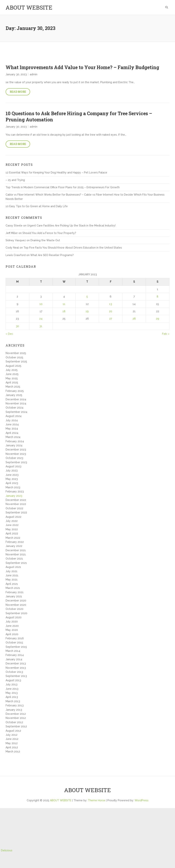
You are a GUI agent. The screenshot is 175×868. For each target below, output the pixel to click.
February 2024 (15, 441)
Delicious (7, 850)
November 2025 (16, 353)
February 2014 (15, 655)
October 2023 (14, 458)
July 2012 (11, 735)
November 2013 (16, 668)
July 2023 (12, 471)
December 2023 (16, 450)
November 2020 (16, 605)
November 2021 (16, 554)
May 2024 (12, 429)
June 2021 (12, 575)
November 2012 (16, 718)
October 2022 (14, 508)
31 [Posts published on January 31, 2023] (41, 326)
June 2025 (12, 374)
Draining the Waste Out (45, 240)
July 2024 (12, 420)
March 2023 (13, 487)
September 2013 (16, 676)
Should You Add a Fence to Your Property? (49, 233)
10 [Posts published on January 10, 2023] (41, 304)
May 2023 (12, 479)
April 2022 (12, 533)
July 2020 (12, 621)
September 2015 (16, 647)
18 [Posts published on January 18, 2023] (64, 311)
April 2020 (12, 634)
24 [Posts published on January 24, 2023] (41, 319)
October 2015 (14, 642)
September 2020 (16, 613)
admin (34, 74)
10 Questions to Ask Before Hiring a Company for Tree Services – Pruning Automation (79, 117)
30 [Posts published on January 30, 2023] (17, 326)
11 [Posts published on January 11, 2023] (64, 304)
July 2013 (11, 684)
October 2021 (14, 559)
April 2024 (12, 433)
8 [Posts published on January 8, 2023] (158, 297)
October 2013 (14, 672)
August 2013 (13, 680)
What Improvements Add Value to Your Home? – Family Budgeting (82, 67)
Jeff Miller (12, 233)
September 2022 (16, 512)
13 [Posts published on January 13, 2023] (111, 304)
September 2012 (16, 726)
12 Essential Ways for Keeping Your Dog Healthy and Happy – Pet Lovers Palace (56, 173)
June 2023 (12, 475)
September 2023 (16, 462)
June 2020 (12, 626)
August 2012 (13, 731)
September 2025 (16, 362)
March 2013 (13, 701)
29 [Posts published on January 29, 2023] (158, 319)
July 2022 (12, 521)
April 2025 (12, 382)
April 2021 (12, 584)
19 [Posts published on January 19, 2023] (87, 311)
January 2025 (14, 395)
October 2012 (14, 722)
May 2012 (12, 743)
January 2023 (14, 496)
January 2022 (14, 546)
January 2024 (14, 445)
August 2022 (13, 517)
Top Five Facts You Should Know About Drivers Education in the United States (73, 248)
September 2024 (16, 412)
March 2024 (13, 437)
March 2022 (13, 538)
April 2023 (12, 483)
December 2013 (16, 663)
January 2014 (14, 659)
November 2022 (16, 504)
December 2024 (16, 399)
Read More (18, 92)
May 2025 (12, 378)
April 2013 (12, 697)
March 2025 (13, 387)
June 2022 (12, 525)
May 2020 (12, 630)
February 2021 (15, 592)
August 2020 (14, 617)
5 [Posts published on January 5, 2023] (87, 297)
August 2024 (14, 416)
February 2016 (15, 638)
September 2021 (16, 563)
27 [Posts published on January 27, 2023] (111, 319)
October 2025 (14, 357)
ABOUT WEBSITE (29, 7)
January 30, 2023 (16, 74)
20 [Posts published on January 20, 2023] (111, 311)
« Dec (9, 334)
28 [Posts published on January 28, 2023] (134, 319)
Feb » (166, 334)
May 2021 (12, 580)
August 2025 (13, 366)
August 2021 (13, 567)
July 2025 (12, 370)
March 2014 (13, 651)
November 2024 (16, 403)
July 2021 (11, 571)
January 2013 (14, 710)
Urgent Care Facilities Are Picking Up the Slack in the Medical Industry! (71, 226)
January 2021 (14, 596)
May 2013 (12, 693)
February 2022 (15, 542)
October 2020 (14, 609)
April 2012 (12, 747)
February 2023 (15, 492)
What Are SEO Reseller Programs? (52, 255)
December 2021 (16, 550)
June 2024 (12, 424)
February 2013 (15, 705)
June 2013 (12, 689)
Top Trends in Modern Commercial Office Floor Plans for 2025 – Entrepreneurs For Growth (63, 187)
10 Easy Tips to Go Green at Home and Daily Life (37, 206)
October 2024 (14, 408)
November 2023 (16, 454)
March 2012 (13, 751)
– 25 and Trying (15, 180)
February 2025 (15, 391)
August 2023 (13, 466)
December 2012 (16, 714)
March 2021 (13, 588)
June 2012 (12, 739)
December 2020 (16, 601)
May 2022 (12, 529)
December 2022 (16, 500)
